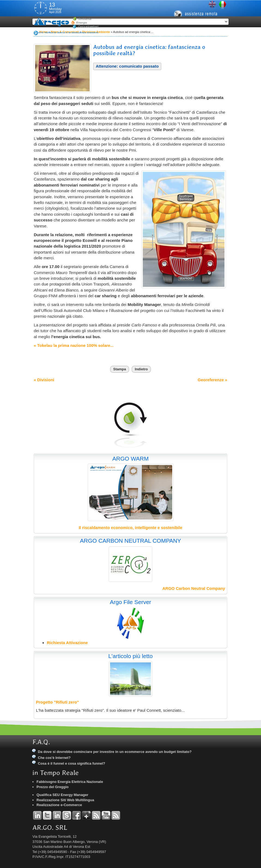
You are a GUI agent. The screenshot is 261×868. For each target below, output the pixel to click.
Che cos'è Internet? (54, 758)
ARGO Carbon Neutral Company (194, 588)
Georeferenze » (213, 380)
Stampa (120, 369)
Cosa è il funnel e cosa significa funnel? (72, 763)
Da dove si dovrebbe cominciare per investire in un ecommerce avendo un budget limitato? (115, 752)
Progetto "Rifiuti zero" (57, 702)
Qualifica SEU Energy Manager (62, 795)
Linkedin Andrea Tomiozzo (37, 815)
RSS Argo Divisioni (96, 815)
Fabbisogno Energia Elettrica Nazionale (70, 782)
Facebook (77, 815)
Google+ (86, 815)
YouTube (106, 815)
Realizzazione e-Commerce (59, 805)
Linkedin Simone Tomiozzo (57, 815)
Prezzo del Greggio (53, 787)
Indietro (141, 369)
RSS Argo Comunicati (116, 815)
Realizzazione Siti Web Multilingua (65, 800)
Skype (67, 815)
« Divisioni (44, 380)
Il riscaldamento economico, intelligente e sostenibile (130, 528)
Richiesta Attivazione (67, 643)
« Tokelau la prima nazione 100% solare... (74, 345)
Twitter (47, 815)
